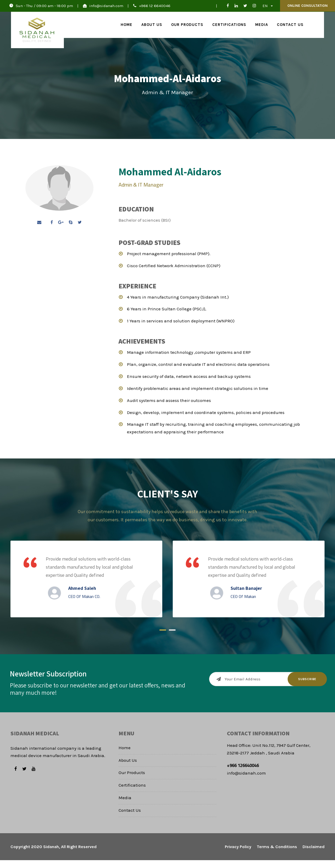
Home (127, 25)
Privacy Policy (238, 855)
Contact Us (290, 25)
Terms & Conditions (277, 855)
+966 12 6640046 (155, 6)
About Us (152, 25)
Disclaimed (314, 855)
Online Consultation (308, 6)
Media (262, 25)
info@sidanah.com (106, 6)
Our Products (187, 25)
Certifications (229, 25)
